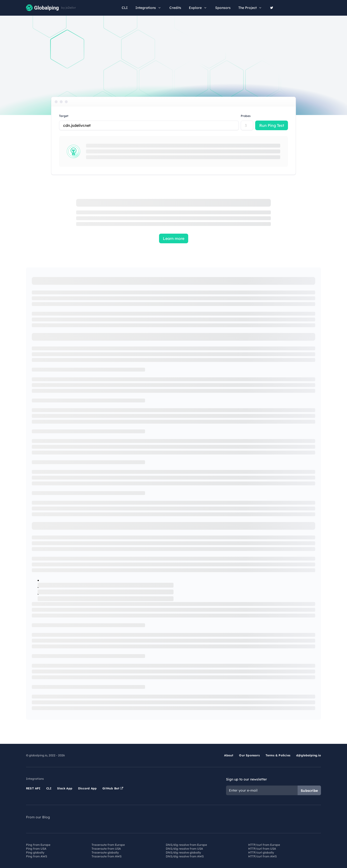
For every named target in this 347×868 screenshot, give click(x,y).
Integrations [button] (149, 8)
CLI (125, 8)
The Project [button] (250, 8)
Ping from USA (36, 849)
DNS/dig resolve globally (183, 852)
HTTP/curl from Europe (264, 845)
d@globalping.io (309, 755)
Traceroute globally (105, 852)
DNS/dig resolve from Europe (186, 845)
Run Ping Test (272, 125)
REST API (33, 788)
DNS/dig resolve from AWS (185, 856)
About (229, 755)
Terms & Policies (278, 755)
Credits (175, 8)
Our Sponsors (249, 755)
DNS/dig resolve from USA (184, 849)
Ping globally (35, 852)
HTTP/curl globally (261, 852)
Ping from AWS (37, 856)
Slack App (65, 788)
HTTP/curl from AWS (262, 856)
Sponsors (223, 8)
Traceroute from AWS (107, 856)
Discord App (87, 788)
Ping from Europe (38, 845)
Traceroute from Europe (108, 845)
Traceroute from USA (106, 849)
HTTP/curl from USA (262, 849)
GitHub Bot (113, 788)
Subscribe (309, 791)
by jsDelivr (69, 8)
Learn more (174, 238)
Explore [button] (198, 8)
